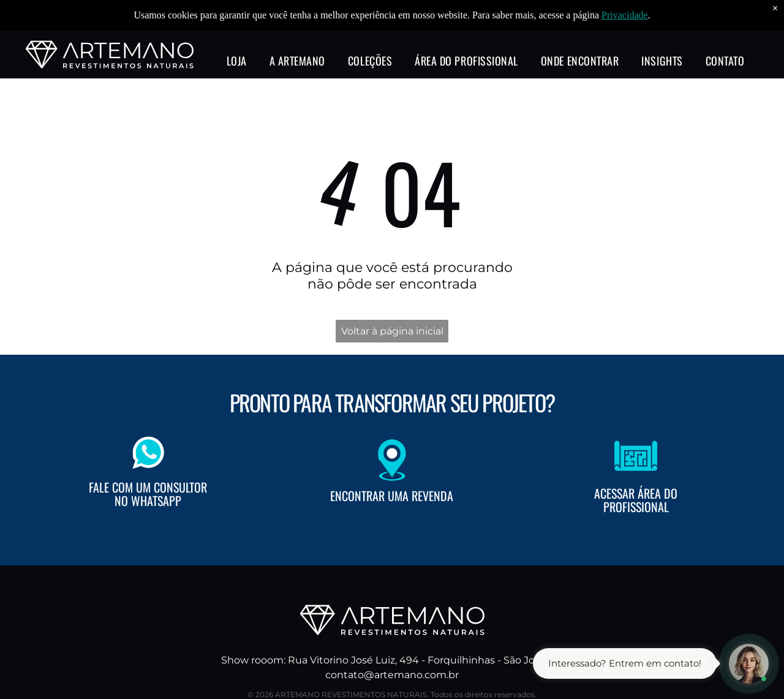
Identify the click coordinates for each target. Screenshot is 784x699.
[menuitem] (237, 58)
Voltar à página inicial (392, 331)
